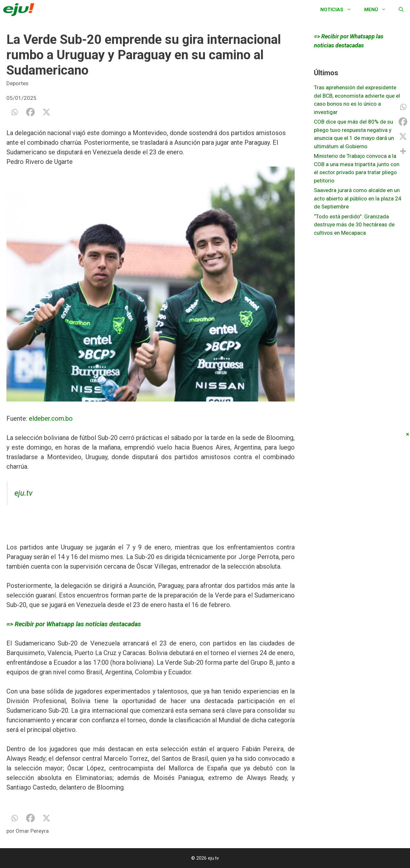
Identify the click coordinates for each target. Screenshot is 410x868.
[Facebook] (30, 112)
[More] (403, 151)
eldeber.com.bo (51, 418)
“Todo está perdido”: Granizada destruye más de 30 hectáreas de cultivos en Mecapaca (354, 225)
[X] (46, 112)
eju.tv (23, 493)
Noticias (339, 10)
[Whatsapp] (14, 112)
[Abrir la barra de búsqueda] (401, 10)
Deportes (17, 83)
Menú (378, 10)
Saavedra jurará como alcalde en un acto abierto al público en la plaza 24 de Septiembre (358, 198)
